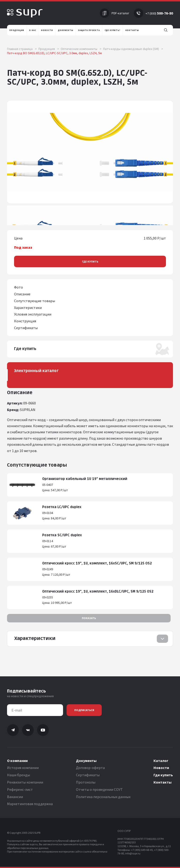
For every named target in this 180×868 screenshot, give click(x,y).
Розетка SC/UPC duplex (62, 535)
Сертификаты (88, 775)
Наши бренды (19, 775)
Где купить (90, 261)
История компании (23, 768)
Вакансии (15, 797)
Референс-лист (20, 789)
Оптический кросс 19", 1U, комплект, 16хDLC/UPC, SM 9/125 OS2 (98, 592)
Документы (86, 761)
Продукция (49, 49)
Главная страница (22, 49)
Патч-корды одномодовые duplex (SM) (133, 49)
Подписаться (84, 710)
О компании (17, 761)
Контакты (163, 782)
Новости (161, 768)
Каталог (161, 761)
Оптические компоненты (81, 49)
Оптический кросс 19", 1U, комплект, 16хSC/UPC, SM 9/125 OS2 (97, 563)
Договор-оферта (90, 768)
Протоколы (86, 782)
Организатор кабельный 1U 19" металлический (85, 479)
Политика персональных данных (103, 797)
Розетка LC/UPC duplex (62, 507)
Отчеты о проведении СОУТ (99, 789)
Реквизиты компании (25, 782)
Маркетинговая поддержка (30, 804)
